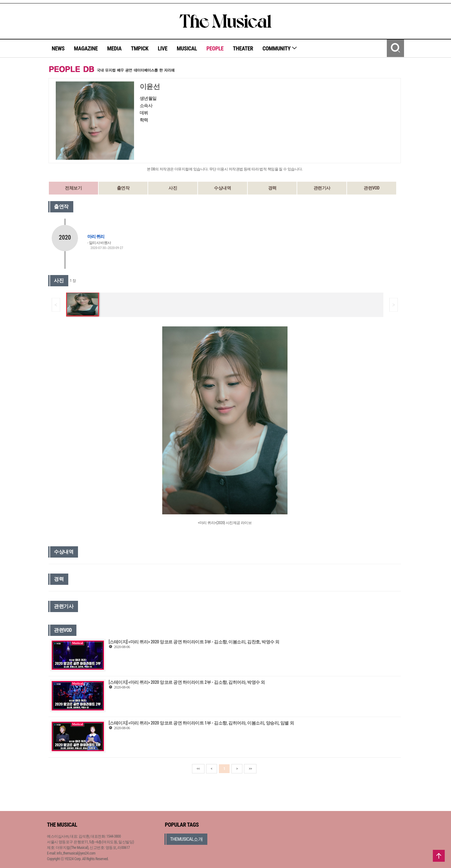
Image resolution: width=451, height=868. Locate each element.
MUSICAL (187, 48)
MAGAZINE (86, 48)
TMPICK (140, 48)
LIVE (163, 48)
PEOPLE (215, 48)
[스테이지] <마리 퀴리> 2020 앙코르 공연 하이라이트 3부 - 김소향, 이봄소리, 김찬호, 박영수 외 (194, 642)
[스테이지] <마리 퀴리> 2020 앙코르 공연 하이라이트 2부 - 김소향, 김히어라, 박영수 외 (187, 682)
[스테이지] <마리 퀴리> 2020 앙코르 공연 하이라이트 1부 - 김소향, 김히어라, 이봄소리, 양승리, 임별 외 (201, 723)
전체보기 (73, 188)
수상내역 (222, 188)
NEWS (58, 48)
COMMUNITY (280, 48)
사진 (173, 188)
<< (198, 769)
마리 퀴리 (96, 236)
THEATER (243, 48)
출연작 (123, 188)
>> (250, 769)
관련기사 (322, 188)
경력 (272, 188)
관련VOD (371, 188)
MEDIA (114, 48)
